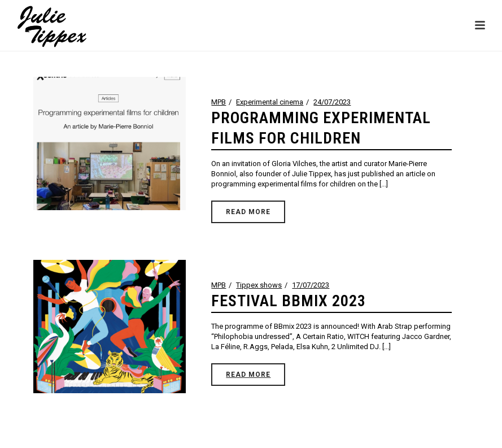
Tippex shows (259, 285)
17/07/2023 (311, 285)
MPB (219, 102)
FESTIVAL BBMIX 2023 (289, 301)
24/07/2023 (332, 102)
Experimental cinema (270, 102)
